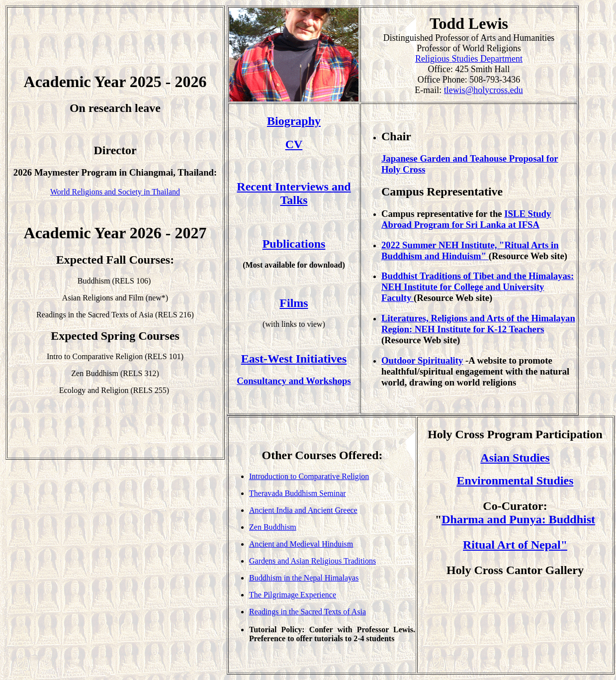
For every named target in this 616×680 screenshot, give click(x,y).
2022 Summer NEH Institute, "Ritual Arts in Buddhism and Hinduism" (470, 250)
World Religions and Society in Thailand (115, 192)
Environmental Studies (515, 481)
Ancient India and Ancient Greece (303, 510)
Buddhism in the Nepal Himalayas (304, 578)
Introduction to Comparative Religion (309, 476)
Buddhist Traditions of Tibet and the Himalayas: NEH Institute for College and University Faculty (478, 287)
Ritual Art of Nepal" (515, 545)
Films (294, 303)
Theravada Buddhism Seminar (298, 493)
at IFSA (523, 225)
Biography (294, 121)
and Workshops (320, 381)
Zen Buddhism (273, 527)
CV (294, 144)
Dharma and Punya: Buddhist (518, 519)
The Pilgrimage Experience (293, 595)
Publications (294, 244)
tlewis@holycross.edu (484, 90)
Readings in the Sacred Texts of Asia (308, 612)
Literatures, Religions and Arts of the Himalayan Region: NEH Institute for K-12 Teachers (478, 324)
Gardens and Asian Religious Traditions (312, 561)
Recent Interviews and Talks (294, 193)
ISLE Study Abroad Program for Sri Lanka (466, 219)
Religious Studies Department (469, 59)
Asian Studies (515, 458)
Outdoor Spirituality (422, 360)
